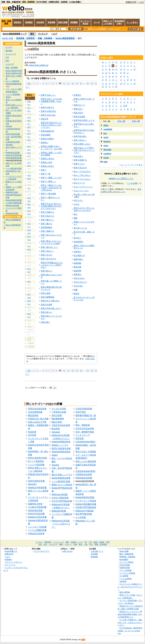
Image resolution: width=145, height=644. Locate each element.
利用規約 (8, 559)
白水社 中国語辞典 (60, 498)
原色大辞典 (57, 415)
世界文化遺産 (79, 117)
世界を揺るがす (80, 168)
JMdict (55, 455)
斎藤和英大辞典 (35, 504)
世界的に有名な (47, 166)
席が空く (77, 238)
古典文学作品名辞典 (61, 425)
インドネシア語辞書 (37, 527)
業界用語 (9, 51)
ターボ (97, 22)
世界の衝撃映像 (47, 297)
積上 (76, 214)
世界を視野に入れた (82, 144)
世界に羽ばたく (47, 251)
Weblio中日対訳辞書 (37, 517)
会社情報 (94, 554)
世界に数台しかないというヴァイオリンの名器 (51, 242)
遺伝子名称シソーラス (62, 475)
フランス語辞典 (126, 570)
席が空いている (80, 228)
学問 (7, 61)
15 (81, 83)
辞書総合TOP (131, 2)
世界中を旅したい (48, 95)
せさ (29, 134)
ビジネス (9, 47)
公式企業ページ (97, 551)
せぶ (29, 304)
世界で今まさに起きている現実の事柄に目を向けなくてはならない (51, 206)
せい (29, 105)
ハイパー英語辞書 (36, 465)
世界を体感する (80, 160)
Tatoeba (55, 465)
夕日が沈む (78, 286)
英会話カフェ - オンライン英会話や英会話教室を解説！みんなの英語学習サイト (130, 614)
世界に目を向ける (48, 259)
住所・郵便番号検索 (85, 432)
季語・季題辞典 (83, 425)
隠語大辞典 (57, 422)
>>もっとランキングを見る (131, 165)
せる (29, 230)
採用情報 (94, 557)
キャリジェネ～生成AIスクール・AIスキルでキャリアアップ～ (130, 587)
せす (29, 140)
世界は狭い (46, 322)
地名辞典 (32, 432)
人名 (86, 544)
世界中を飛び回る (48, 111)
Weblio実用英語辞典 (61, 452)
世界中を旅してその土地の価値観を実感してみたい (51, 101)
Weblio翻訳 (124, 559)
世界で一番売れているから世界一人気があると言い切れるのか (51, 188)
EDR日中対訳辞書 (36, 514)
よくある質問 (132, 183)
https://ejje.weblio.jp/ (39, 65)
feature (107, 141)
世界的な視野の (47, 139)
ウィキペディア (83, 435)
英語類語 (29, 22)
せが (29, 249)
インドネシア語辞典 (127, 573)
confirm (107, 154)
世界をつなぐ (79, 164)
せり (29, 227)
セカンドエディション (83, 187)
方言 (91, 544)
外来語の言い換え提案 (38, 419)
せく (29, 124)
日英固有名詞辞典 (84, 474)
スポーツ (68, 544)
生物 (75, 544)
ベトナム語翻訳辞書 (37, 530)
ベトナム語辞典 (126, 579)
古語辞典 (64, 2)
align (106, 125)
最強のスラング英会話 (62, 485)
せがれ (76, 204)
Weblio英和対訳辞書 (85, 497)
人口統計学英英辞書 (37, 507)
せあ (29, 101)
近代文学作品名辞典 (85, 429)
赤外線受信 (78, 242)
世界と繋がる (46, 224)
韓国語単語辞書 (59, 511)
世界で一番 (46, 174)
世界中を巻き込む (48, 115)
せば (29, 298)
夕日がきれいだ (80, 282)
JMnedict (32, 484)
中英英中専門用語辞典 (86, 507)
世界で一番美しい (48, 181)
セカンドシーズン (81, 191)
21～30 (136, 121)
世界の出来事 (46, 305)
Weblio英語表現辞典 (65, 38)
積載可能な (78, 259)
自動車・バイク (77, 542)
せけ (29, 127)
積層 (76, 290)
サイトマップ (10, 565)
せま (29, 198)
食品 (80, 544)
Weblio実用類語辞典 (61, 442)
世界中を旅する (47, 107)
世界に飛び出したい (49, 247)
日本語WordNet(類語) (85, 442)
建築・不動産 (99, 542)
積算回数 (77, 263)
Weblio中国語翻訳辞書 (86, 504)
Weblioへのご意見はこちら (121, 178)
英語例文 (18, 22)
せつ (29, 156)
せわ (29, 240)
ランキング (43, 34)
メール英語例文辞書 (61, 481)
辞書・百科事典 (45, 38)
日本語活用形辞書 (84, 409)
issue (106, 158)
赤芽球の (77, 252)
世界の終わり (46, 271)
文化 (40, 544)
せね (29, 175)
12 (68, 83)
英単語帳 (51, 22)
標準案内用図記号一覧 (86, 415)
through (107, 150)
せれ (29, 233)
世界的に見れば (47, 159)
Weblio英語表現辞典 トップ (15, 34)
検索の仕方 (9, 554)
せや (29, 214)
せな (29, 166)
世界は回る (78, 113)
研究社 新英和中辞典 (38, 458)
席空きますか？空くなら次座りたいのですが (84, 209)
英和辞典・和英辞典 (25, 38)
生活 (45, 544)
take (106, 162)
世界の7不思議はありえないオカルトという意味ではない (52, 265)
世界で (44, 170)
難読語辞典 (33, 415)
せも (29, 211)
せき (29, 121)
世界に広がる (46, 255)
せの (29, 179)
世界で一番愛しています (51, 178)
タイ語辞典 (124, 576)
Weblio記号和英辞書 (37, 488)
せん (29, 246)
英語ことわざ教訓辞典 (86, 461)
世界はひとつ (79, 105)
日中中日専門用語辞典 (62, 501)
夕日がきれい (79, 278)
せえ (29, 111)
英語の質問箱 (125, 592)
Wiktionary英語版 (60, 494)
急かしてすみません (82, 172)
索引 (32, 34)
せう (29, 108)
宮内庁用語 (81, 412)
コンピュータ (11, 54)
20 (55, 388)
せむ (29, 204)
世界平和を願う (80, 136)
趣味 (61, 544)
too (105, 133)
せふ (29, 188)
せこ (29, 130)
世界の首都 (46, 293)
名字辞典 (32, 435)
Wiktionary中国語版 (85, 511)
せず (29, 272)
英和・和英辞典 (28, 2)
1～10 (107, 121)
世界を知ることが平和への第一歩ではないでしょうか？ (84, 150)
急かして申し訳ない (82, 175)
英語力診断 (63, 22)
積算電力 (77, 274)
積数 (76, 218)
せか (29, 118)
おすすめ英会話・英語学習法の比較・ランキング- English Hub (130, 631)
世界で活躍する (47, 212)
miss (106, 146)
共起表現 (40, 22)
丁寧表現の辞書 (59, 412)
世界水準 (45, 119)
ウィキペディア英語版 (86, 501)
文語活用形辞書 (35, 412)
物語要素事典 (58, 419)
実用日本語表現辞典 (37, 409)
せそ (29, 146)
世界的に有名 (46, 162)
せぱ (29, 314)
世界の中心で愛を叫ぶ (50, 301)
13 (73, 83)
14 (77, 83)
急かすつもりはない (82, 179)
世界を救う (78, 156)
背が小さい (78, 200)
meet (106, 137)
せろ (29, 237)
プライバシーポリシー (14, 562)
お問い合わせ (67, 551)
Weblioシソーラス (60, 445)
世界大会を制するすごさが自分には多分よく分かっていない (51, 125)
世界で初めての (47, 216)
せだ (29, 282)
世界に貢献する (47, 231)
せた (29, 150)
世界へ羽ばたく (80, 140)
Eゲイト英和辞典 (36, 461)
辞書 (3, 2)
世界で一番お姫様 (48, 194)
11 (64, 83)
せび (29, 301)
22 (92, 83)
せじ (29, 269)
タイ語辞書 (81, 517)
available (108, 129)
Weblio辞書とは (11, 551)
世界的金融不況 (47, 131)
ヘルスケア (10, 64)
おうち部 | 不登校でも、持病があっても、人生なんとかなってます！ (130, 622)
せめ (29, 208)
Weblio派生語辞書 (84, 478)
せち (29, 153)
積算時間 (77, 271)
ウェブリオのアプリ (41, 551)
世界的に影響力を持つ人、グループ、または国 (51, 148)
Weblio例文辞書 (35, 510)
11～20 (121, 121)
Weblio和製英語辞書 (61, 478)
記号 (125, 106)
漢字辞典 (80, 438)
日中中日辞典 (41, 2)
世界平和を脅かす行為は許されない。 (84, 131)
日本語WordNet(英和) (85, 471)
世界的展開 (46, 135)
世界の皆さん (46, 312)
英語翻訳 (74, 22)
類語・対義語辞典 (14, 2)
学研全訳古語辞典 (36, 534)
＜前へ (29, 83)
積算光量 (77, 267)
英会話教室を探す (119, 22)
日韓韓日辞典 (54, 2)
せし (29, 137)
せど (29, 294)
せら (29, 224)
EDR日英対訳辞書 (36, 481)
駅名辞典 (56, 429)
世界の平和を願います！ (51, 308)
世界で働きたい (47, 220)
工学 (7, 57)
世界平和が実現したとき (84, 120)
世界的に (45, 143)
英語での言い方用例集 (86, 452)
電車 (67, 542)
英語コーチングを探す (108, 22)
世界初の (77, 95)
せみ (29, 201)
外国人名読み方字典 (37, 422)
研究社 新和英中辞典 (61, 448)
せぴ (29, 317)
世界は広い (78, 109)
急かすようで (79, 183)
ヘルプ (141, 2)
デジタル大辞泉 (59, 409)
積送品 (76, 294)
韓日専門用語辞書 (84, 514)
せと (29, 162)
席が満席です (79, 256)
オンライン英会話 (85, 22)
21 (88, 83)
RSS (83, 640)
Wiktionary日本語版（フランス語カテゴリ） (61, 524)
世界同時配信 (46, 227)
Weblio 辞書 (7, 38)
